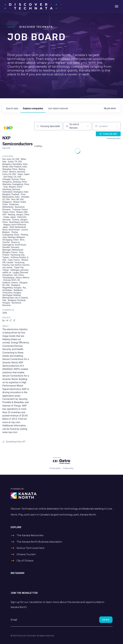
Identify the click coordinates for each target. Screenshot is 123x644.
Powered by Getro (114, 138)
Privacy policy (55, 468)
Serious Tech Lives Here (30, 548)
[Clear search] (58, 126)
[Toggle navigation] (117, 6)
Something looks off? (14, 442)
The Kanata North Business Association (39, 542)
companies (33, 108)
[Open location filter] (117, 126)
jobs (12, 108)
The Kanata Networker (30, 535)
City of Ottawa (25, 561)
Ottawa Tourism (26, 554)
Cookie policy (68, 468)
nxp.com (6, 148)
